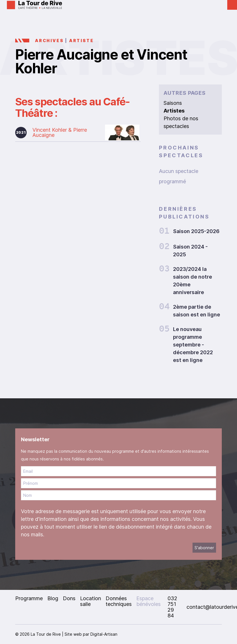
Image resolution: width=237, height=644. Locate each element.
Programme (29, 598)
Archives (49, 41)
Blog (53, 598)
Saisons (173, 103)
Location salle (91, 601)
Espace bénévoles (148, 601)
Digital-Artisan (104, 634)
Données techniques (119, 601)
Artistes (174, 111)
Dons (69, 598)
